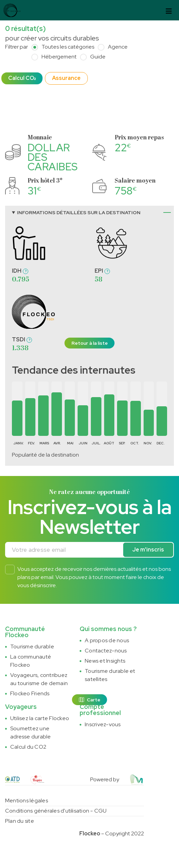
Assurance (66, 78)
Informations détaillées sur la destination (79, 212)
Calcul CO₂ (22, 78)
